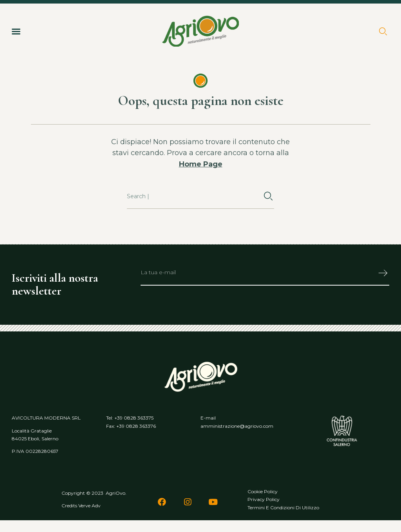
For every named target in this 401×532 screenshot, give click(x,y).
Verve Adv (89, 506)
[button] (16, 31)
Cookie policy (263, 491)
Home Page (201, 164)
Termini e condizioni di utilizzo (283, 508)
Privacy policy (264, 499)
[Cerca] (268, 197)
